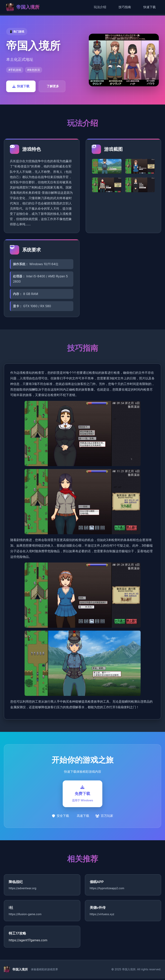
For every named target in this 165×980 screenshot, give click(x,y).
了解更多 (53, 86)
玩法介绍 (100, 7)
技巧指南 (125, 7)
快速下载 (150, 7)
